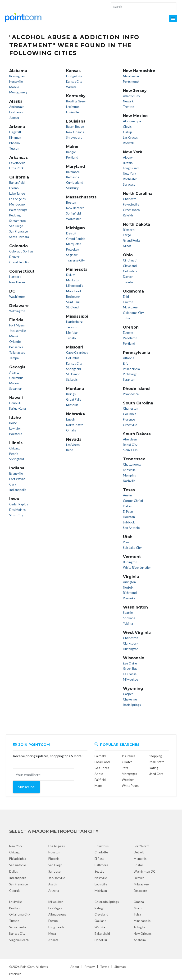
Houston (129, 517)
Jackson (72, 327)
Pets (125, 768)
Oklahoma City (133, 313)
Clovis (127, 127)
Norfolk (128, 587)
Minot (127, 246)
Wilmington (17, 311)
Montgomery (18, 92)
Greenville (130, 425)
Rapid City (130, 445)
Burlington (130, 562)
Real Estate (157, 762)
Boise (13, 423)
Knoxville (129, 470)
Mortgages (129, 774)
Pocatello (16, 434)
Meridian (72, 333)
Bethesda (73, 177)
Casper (128, 694)
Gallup (127, 132)
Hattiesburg (74, 322)
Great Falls (74, 399)
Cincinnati (130, 260)
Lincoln (71, 419)
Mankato (72, 280)
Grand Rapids (76, 239)
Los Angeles (17, 199)
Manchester (131, 76)
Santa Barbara (19, 237)
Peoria (14, 454)
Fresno (14, 188)
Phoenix (15, 143)
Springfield (17, 459)
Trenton (129, 107)
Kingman (15, 137)
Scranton (129, 380)
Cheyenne (130, 699)
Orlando (15, 342)
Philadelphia (131, 369)
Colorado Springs (21, 251)
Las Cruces (130, 137)
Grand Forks (132, 240)
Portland (72, 157)
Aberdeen (130, 439)
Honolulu (15, 403)
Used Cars (156, 774)
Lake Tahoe (17, 193)
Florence (129, 419)
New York (130, 174)
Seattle (128, 613)
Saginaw (72, 255)
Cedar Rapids (19, 504)
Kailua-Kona (18, 408)
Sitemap (120, 967)
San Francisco (19, 231)
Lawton (128, 302)
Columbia (73, 358)
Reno (70, 450)
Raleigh (128, 215)
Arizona (54, 891)
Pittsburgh (130, 374)
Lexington (73, 107)
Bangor (71, 152)
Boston (71, 202)
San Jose (54, 871)
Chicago (15, 448)
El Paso (128, 512)
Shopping (155, 756)
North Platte (75, 425)
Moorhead (73, 291)
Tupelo (71, 338)
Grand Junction (20, 262)
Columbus (16, 378)
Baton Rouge (75, 127)
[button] (173, 18)
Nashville (129, 481)
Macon (14, 383)
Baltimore (73, 172)
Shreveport (74, 137)
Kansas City (74, 82)
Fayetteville (17, 163)
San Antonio (131, 528)
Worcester (73, 219)
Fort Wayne (17, 479)
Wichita (71, 87)
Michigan (101, 891)
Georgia (15, 891)
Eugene (128, 333)
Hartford (15, 277)
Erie (126, 363)
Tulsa (127, 318)
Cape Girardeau (77, 353)
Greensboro (131, 210)
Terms (105, 967)
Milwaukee (130, 679)
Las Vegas (73, 445)
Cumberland (75, 183)
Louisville (72, 112)
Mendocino (17, 204)
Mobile (14, 87)
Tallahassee (17, 353)
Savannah (16, 389)
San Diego (16, 226)
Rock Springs (132, 705)
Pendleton (130, 338)
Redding (15, 215)
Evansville (16, 473)
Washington (17, 297)
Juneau (14, 118)
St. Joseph (73, 374)
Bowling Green (76, 101)
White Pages (130, 786)
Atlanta (14, 372)
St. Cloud (72, 307)
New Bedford (75, 208)
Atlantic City (132, 96)
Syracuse (129, 184)
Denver (14, 257)
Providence (131, 394)
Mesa (52, 934)
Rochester (73, 297)
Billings (71, 394)
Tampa (14, 358)
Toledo (128, 282)
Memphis (129, 475)
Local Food (102, 762)
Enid (126, 297)
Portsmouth (131, 82)
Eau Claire (130, 663)
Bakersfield (17, 183)
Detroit (71, 233)
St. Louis (72, 380)
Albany (128, 157)
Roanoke (129, 598)
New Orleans (75, 132)
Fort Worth (141, 846)
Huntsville (16, 82)
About (75, 967)
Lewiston (15, 428)
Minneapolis (75, 286)
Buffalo (128, 163)
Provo (127, 542)
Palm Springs (18, 210)
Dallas (127, 506)
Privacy (90, 967)
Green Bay (130, 669)
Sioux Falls (130, 450)
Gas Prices (102, 768)
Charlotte (130, 199)
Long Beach (56, 927)
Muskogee (130, 307)
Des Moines (17, 510)
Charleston (131, 408)
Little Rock (16, 168)
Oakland (100, 921)
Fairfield (100, 756)
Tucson (14, 148)
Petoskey (73, 249)
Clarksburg (131, 643)
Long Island (131, 168)
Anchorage (17, 107)
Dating (153, 768)
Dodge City (74, 76)
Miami (14, 336)
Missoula (72, 405)
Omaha (71, 430)
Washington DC (144, 871)
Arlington (129, 582)
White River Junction (137, 568)
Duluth (71, 275)
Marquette (74, 244)
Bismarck (129, 230)
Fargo (127, 235)
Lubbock (129, 522)
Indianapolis (18, 490)
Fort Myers (17, 325)
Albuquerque (132, 121)
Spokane (129, 618)
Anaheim (140, 940)
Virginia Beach (19, 940)
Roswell (128, 143)
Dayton (128, 277)
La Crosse (130, 674)
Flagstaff (15, 132)
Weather (128, 780)
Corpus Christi (133, 501)
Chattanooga (132, 464)
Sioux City (16, 515)
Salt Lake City (132, 548)
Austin (127, 495)
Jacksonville (18, 331)
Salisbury (72, 188)
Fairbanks (16, 112)
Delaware (140, 891)
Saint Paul (73, 302)
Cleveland (130, 266)
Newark (128, 101)
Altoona (129, 358)
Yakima (128, 623)
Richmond (130, 593)
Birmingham (17, 76)
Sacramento (18, 221)
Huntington (131, 649)
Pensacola (16, 347)
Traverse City (75, 260)
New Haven (17, 282)
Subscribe (26, 787)
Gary (13, 484)
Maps (98, 786)
